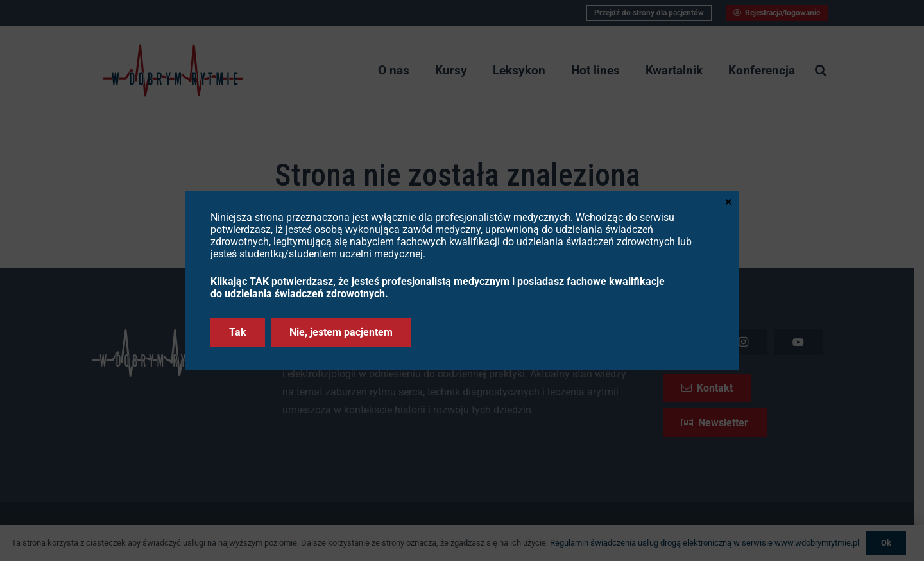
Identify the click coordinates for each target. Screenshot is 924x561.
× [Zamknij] (729, 201)
